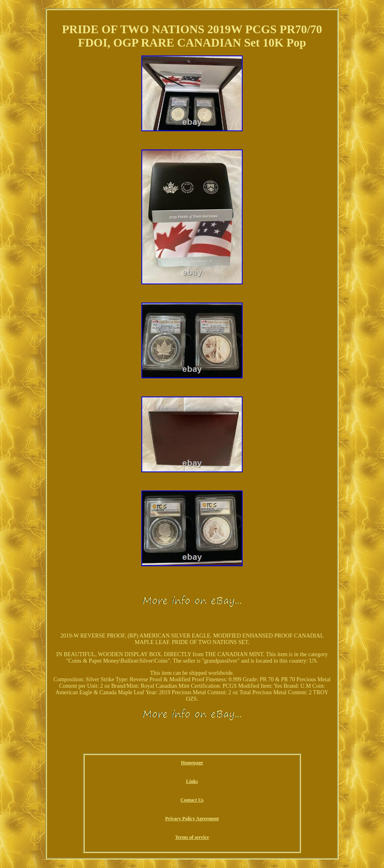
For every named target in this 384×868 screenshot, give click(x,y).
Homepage (192, 763)
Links (192, 781)
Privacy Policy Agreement (192, 819)
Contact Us (192, 800)
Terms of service (192, 837)
